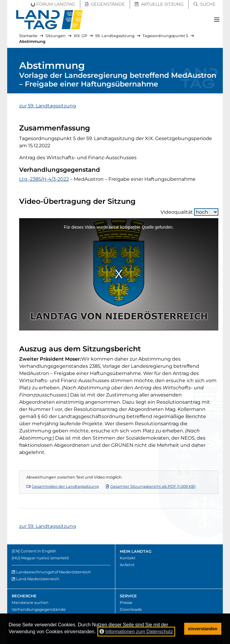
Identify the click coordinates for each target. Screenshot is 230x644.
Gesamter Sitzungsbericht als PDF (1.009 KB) (151, 486)
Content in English (38, 551)
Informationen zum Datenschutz (136, 632)
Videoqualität (189, 212)
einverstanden (203, 629)
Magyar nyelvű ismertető (45, 558)
